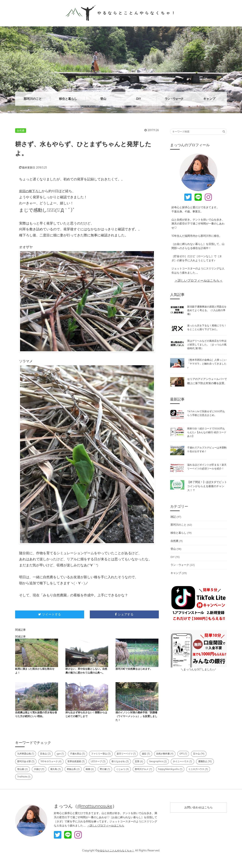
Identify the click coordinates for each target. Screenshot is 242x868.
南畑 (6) (93, 775)
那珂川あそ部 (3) (26, 767)
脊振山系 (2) (76, 775)
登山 (103, 99)
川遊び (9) (40, 775)
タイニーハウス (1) (190, 767)
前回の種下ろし (31, 191)
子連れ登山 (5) (80, 760)
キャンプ (209, 99)
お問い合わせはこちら (199, 814)
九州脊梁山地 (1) (26, 760)
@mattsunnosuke (96, 812)
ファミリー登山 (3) (105, 760)
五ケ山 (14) (207, 760)
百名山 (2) (47, 760)
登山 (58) (176, 556)
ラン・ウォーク (174, 99)
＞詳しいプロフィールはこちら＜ (199, 280)
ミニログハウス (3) (206, 775)
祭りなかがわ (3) (125, 767)
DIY (138, 99)
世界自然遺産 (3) (79, 767)
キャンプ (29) (178, 580)
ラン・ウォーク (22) (182, 572)
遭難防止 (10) (214, 767)
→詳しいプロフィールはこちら (106, 832)
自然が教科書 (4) (172, 760)
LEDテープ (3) (102, 767)
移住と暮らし (68, 99)
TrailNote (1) (24, 783)
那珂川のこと (33, 99)
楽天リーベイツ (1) (131, 760)
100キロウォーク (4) (53, 767)
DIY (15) (175, 564)
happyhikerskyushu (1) (177, 775)
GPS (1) (191, 760)
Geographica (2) (165, 767)
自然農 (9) (176, 548)
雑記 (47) (176, 524)
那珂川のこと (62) (181, 532)
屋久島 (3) (57, 775)
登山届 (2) (23, 775)
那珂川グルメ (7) (149, 775)
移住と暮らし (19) (181, 540)
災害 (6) (145, 767)
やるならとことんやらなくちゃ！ (121, 13)
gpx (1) (62, 760)
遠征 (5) (152, 760)
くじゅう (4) (127, 775)
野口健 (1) (109, 775)
